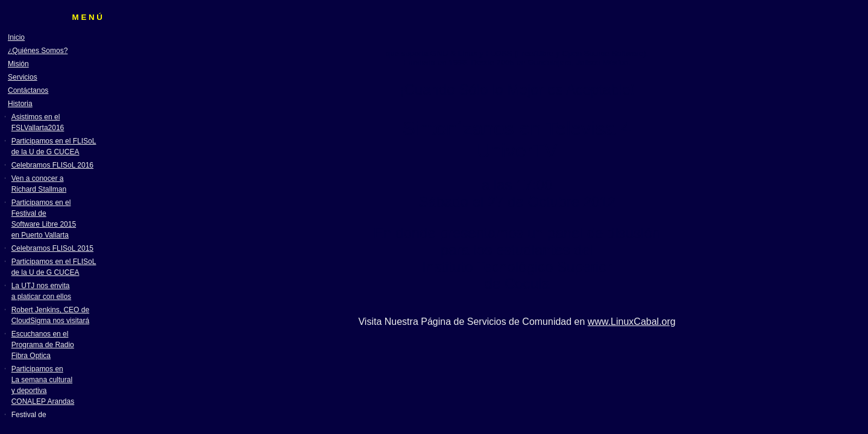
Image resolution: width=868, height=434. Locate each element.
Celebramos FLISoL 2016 (52, 165)
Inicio (16, 37)
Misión (18, 64)
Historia (20, 104)
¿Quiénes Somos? (38, 51)
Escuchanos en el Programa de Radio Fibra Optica (43, 345)
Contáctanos (28, 90)
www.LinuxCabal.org (632, 322)
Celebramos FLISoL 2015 (52, 248)
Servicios (23, 77)
